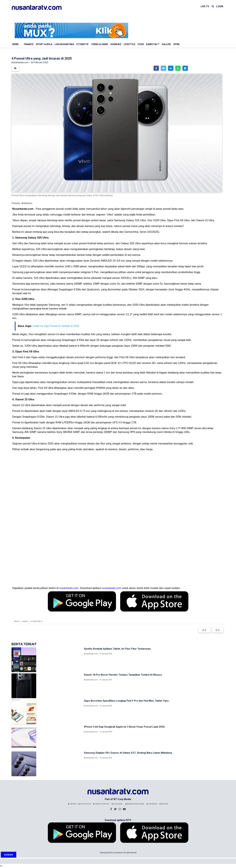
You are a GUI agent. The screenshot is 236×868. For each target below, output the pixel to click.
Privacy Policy (85, 804)
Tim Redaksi (152, 804)
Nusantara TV (37, 621)
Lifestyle (130, 44)
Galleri (166, 44)
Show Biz (116, 44)
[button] (156, 68)
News (16, 44)
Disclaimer (117, 804)
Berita (17, 621)
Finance (29, 44)
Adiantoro (27, 203)
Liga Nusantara (64, 44)
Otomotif (82, 44)
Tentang (72, 804)
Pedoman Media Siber (135, 804)
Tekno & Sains (99, 44)
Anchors (164, 804)
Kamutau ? (153, 44)
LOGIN (220, 6)
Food (141, 44)
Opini (176, 44)
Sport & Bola (44, 44)
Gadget (25, 621)
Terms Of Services (101, 804)
